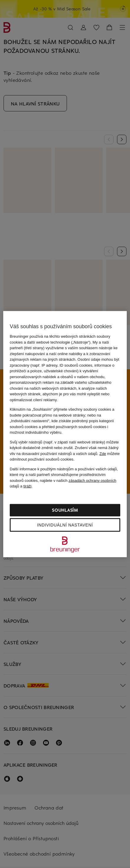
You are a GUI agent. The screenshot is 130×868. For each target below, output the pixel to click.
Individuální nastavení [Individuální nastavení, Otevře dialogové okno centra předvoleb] (65, 525)
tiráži (27, 486)
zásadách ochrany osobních (93, 480)
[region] (65, 434)
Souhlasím (65, 510)
